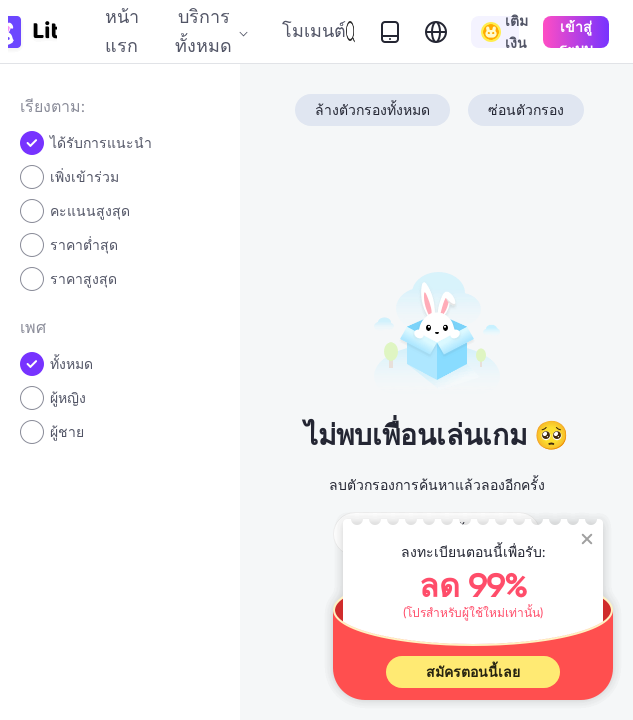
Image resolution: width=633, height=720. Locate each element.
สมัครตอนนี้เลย (473, 672)
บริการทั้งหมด (212, 30)
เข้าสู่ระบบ (576, 33)
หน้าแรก (122, 30)
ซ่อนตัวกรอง (526, 110)
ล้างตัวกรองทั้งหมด (372, 110)
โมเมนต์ (314, 30)
